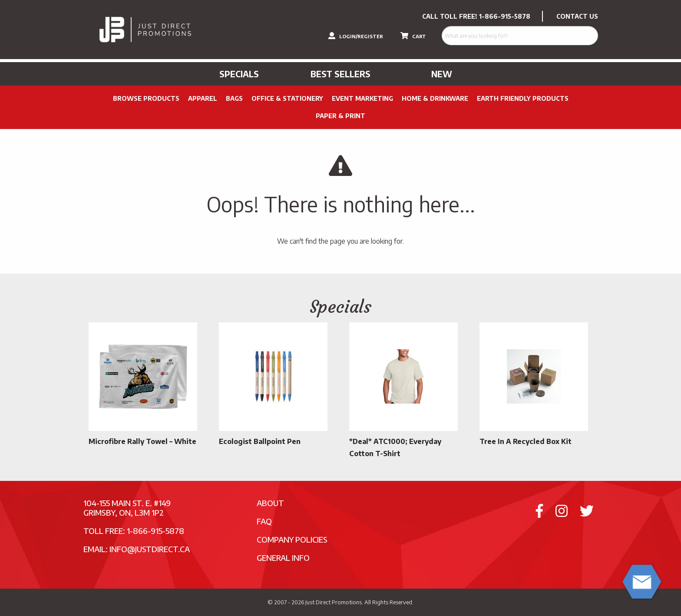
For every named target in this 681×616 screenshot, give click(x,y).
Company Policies (292, 539)
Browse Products (146, 98)
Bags (234, 98)
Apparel (203, 98)
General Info (283, 558)
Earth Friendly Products (523, 98)
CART (413, 36)
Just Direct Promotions (334, 602)
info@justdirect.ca (150, 549)
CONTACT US (577, 16)
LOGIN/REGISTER (356, 36)
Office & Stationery (287, 98)
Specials (239, 74)
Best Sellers (340, 74)
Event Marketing (362, 98)
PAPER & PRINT (340, 116)
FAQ (264, 521)
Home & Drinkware (435, 98)
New (442, 74)
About (270, 503)
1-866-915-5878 (505, 16)
